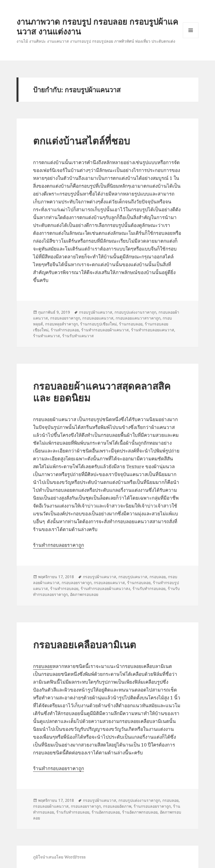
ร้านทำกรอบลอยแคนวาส (153, 330)
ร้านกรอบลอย (131, 324)
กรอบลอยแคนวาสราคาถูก (138, 318)
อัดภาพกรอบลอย (84, 594)
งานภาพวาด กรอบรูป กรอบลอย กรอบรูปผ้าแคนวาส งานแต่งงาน (97, 26)
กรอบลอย (158, 577)
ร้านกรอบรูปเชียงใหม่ (98, 324)
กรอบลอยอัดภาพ (117, 806)
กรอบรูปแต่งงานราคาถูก (139, 800)
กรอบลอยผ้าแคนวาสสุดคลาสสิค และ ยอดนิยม (102, 392)
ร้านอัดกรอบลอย (106, 812)
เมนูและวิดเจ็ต (191, 30)
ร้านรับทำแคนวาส (78, 336)
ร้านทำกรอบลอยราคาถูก (59, 545)
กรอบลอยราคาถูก (65, 318)
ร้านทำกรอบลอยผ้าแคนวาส (105, 330)
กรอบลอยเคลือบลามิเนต (85, 645)
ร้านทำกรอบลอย (65, 330)
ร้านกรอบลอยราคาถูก (152, 806)
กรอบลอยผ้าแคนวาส (51, 806)
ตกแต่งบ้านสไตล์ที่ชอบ (81, 141)
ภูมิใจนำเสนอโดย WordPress (59, 857)
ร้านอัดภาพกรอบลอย (140, 812)
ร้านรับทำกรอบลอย (149, 588)
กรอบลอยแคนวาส (98, 318)
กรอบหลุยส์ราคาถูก (61, 324)
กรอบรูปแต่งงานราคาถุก (135, 312)
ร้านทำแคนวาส (46, 336)
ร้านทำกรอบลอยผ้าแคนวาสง (105, 588)
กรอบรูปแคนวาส (133, 577)
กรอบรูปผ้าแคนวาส (96, 312)
